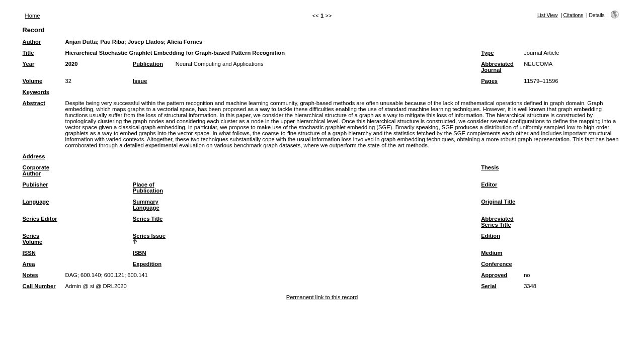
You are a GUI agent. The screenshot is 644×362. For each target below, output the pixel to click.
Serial (489, 286)
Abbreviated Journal (497, 67)
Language (36, 202)
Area (29, 264)
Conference (497, 264)
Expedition (147, 264)
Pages (489, 81)
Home (33, 16)
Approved (494, 275)
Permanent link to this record (322, 297)
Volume (33, 81)
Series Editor (40, 219)
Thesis (490, 167)
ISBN (140, 253)
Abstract (34, 103)
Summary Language (146, 205)
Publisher (35, 185)
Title (28, 53)
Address (34, 156)
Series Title (148, 219)
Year (29, 64)
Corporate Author (36, 170)
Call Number (39, 286)
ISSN (29, 253)
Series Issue (149, 236)
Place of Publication (148, 188)
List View (548, 15)
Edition (491, 236)
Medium (492, 253)
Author (32, 42)
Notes (30, 275)
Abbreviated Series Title (497, 222)
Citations (574, 15)
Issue (140, 81)
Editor (489, 185)
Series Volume (33, 239)
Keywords (36, 92)
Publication (148, 64)
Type (487, 53)
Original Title (498, 202)
